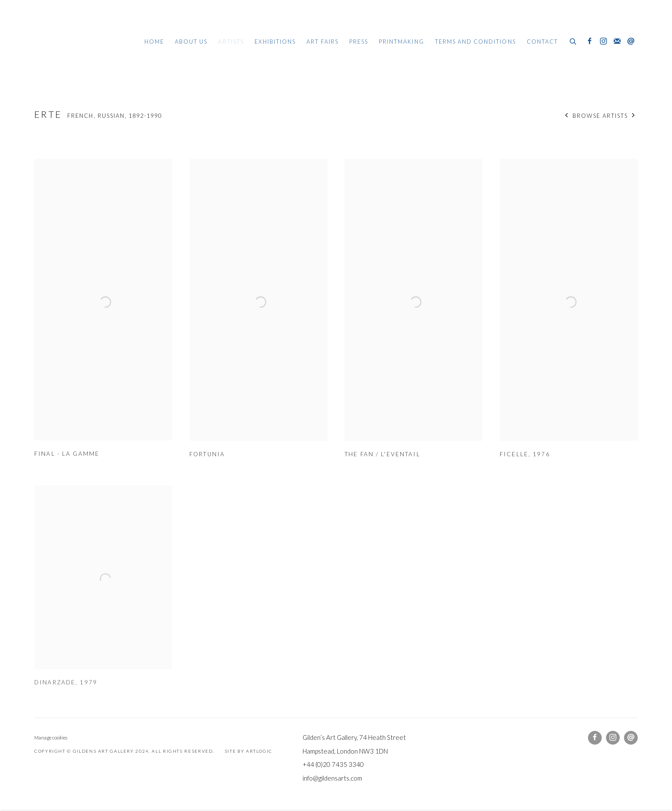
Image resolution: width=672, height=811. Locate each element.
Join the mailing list (617, 42)
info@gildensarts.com (332, 778)
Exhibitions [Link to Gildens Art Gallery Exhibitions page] (275, 42)
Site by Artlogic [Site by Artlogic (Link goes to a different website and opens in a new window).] (249, 751)
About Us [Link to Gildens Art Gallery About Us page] (191, 42)
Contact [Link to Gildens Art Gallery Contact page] (542, 42)
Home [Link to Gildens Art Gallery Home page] (154, 42)
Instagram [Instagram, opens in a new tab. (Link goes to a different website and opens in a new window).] (603, 42)
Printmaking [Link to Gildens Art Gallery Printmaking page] (402, 42)
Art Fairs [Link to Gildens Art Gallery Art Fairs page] (322, 42)
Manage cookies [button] (51, 738)
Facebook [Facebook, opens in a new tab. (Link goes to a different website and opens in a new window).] (590, 42)
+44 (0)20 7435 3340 (333, 764)
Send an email (631, 42)
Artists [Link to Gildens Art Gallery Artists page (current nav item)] (231, 42)
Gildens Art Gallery (60, 42)
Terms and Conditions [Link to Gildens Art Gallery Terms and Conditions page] (475, 42)
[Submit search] (573, 40)
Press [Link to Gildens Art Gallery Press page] (359, 42)
